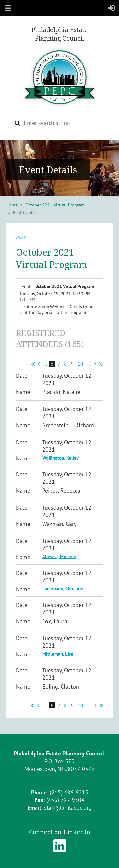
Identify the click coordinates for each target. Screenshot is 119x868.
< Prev (39, 364)
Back (21, 238)
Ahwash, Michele (59, 556)
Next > (95, 364)
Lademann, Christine (63, 588)
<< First (33, 364)
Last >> (101, 364)
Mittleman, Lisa (58, 654)
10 (80, 364)
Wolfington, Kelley (60, 458)
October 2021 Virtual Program (55, 205)
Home (12, 205)
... (45, 364)
